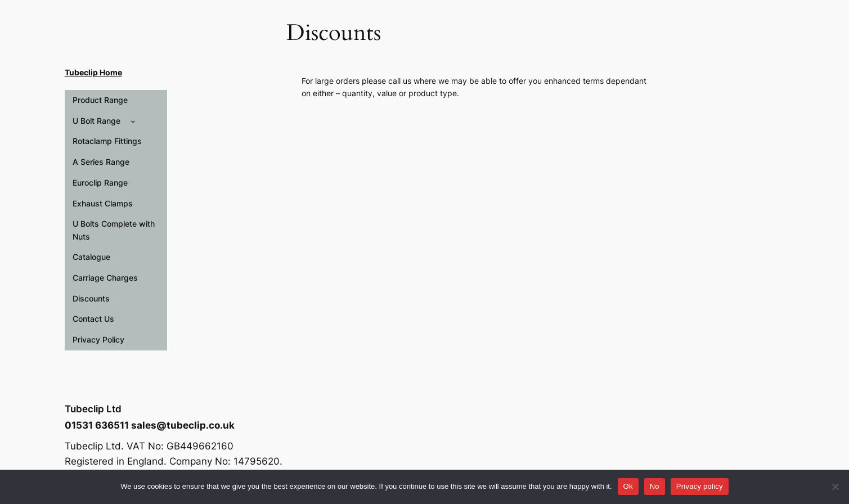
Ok (628, 486)
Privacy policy (700, 486)
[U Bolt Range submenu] (133, 121)
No (655, 486)
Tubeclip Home (93, 72)
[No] (835, 487)
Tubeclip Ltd (93, 409)
